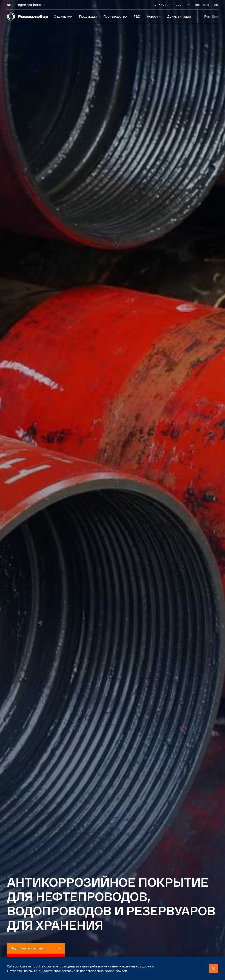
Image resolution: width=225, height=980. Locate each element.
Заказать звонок (205, 5)
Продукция (88, 16)
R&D (137, 16)
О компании (63, 16)
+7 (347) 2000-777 (167, 5)
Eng (215, 16)
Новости (154, 16)
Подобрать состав (36, 948)
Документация (179, 16)
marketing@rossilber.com (26, 5)
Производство (115, 16)
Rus (207, 16)
